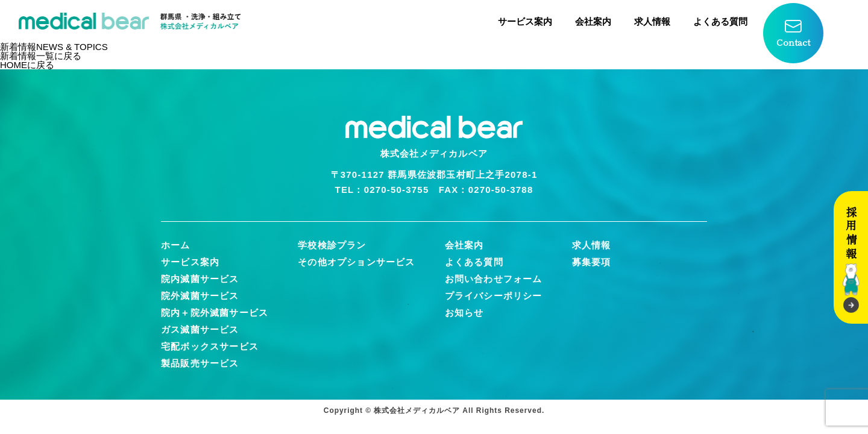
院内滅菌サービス (200, 279)
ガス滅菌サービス (200, 329)
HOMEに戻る (27, 65)
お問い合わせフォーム (494, 279)
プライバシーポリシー (494, 296)
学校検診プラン (332, 245)
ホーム (176, 245)
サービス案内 (525, 21)
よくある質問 (720, 21)
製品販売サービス (200, 363)
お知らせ (464, 313)
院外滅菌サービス (200, 296)
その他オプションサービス (356, 262)
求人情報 (652, 21)
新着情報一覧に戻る (41, 56)
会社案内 (593, 21)
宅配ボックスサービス (210, 346)
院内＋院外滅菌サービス (215, 313)
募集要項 (592, 262)
